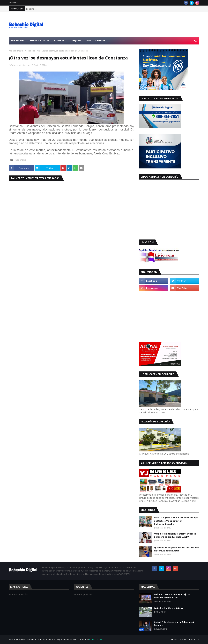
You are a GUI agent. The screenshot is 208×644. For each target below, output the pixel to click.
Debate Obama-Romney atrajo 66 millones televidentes (172, 596)
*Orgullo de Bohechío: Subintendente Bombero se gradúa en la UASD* (175, 535)
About (183, 640)
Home (174, 640)
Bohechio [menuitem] (60, 41)
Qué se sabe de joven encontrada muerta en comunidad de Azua (177, 549)
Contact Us (194, 640)
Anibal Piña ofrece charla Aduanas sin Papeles (175, 624)
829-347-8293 (96, 640)
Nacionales (30, 51)
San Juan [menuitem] (76, 41)
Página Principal (16, 51)
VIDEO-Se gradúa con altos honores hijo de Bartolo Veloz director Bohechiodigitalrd (176, 521)
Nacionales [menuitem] (18, 41)
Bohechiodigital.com (20, 65)
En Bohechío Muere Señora (169, 608)
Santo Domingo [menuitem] (95, 41)
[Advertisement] (140, 24)
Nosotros (13, 3)
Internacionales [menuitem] (39, 41)
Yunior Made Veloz (69, 640)
